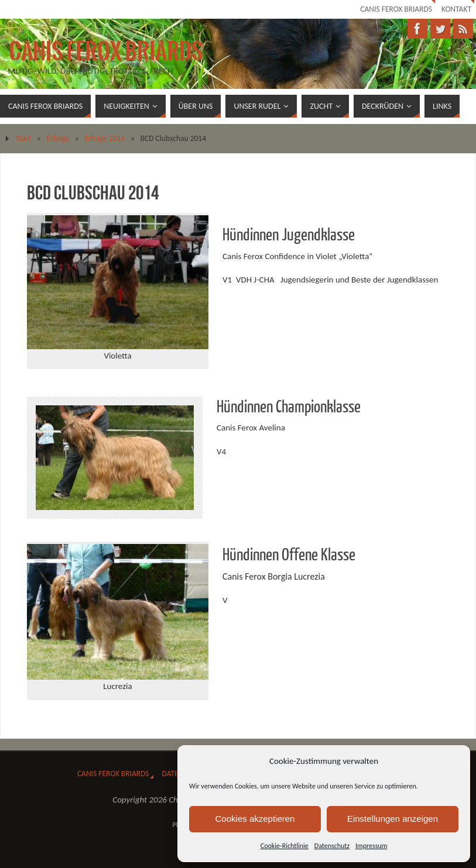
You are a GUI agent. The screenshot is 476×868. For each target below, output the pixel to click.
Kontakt (456, 9)
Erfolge (58, 138)
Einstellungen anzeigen (393, 819)
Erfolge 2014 (105, 138)
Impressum (371, 846)
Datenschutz (332, 846)
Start (23, 138)
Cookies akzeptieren (255, 819)
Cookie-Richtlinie (285, 846)
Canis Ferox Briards (396, 9)
